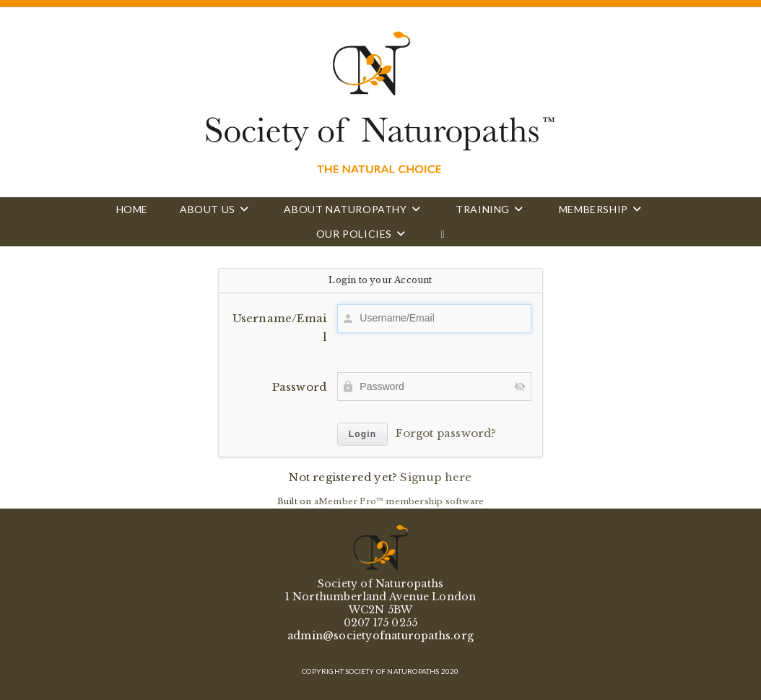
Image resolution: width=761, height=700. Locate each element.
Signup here (436, 477)
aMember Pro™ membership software (399, 501)
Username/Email (280, 328)
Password (300, 387)
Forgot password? (446, 433)
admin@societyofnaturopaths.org (380, 636)
